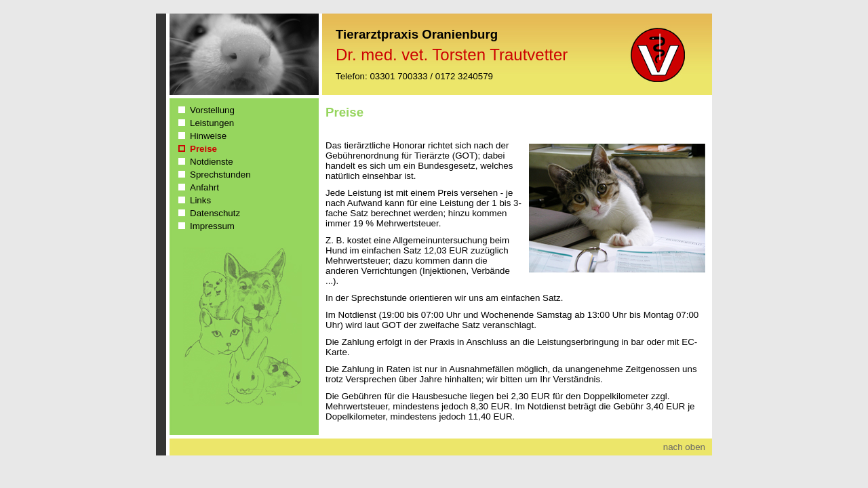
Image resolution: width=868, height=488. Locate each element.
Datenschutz (215, 213)
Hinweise (208, 136)
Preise (203, 149)
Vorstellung (212, 110)
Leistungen (212, 123)
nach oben (684, 447)
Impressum (212, 226)
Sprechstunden (220, 175)
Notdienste (212, 162)
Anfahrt (204, 187)
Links (200, 200)
